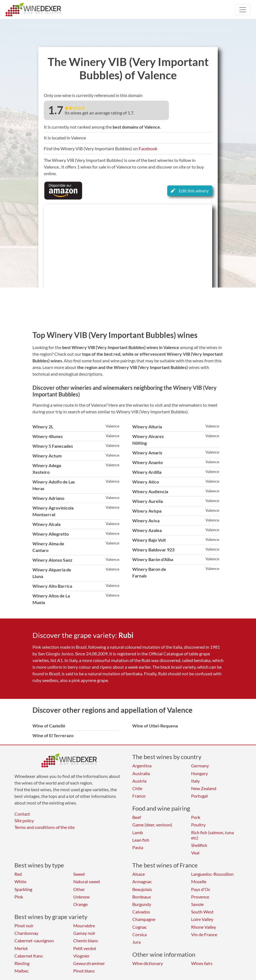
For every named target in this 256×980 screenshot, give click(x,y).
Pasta (138, 847)
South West (202, 912)
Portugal (199, 796)
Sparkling (23, 889)
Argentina (142, 766)
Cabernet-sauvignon (34, 940)
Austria (139, 781)
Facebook (148, 148)
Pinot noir (24, 926)
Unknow (81, 897)
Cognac (140, 927)
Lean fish (141, 840)
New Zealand (204, 788)
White (20, 881)
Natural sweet (87, 881)
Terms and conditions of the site (45, 827)
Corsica (140, 934)
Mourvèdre (84, 926)
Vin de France (204, 934)
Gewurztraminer (89, 963)
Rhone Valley (204, 927)
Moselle (199, 881)
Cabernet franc (29, 956)
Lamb (138, 832)
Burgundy (142, 904)
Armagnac (142, 881)
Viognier (81, 956)
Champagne (144, 919)
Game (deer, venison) (152, 825)
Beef (137, 817)
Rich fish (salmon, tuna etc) (212, 835)
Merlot (21, 948)
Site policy (24, 820)
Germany (200, 766)
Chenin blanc (86, 940)
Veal (195, 853)
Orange (80, 904)
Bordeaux (142, 897)
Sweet (79, 874)
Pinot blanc (84, 971)
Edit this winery (190, 191)
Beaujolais (142, 889)
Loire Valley (202, 919)
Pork (196, 817)
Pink (19, 897)
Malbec (21, 971)
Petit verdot (85, 948)
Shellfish (199, 845)
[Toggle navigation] (243, 10)
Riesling (22, 963)
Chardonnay (26, 933)
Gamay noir (84, 933)
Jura (136, 942)
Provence (200, 897)
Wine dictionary (148, 963)
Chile (137, 788)
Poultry (198, 825)
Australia (141, 773)
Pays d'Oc (201, 889)
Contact (22, 814)
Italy (195, 781)
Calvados (141, 912)
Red (18, 874)
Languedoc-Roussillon (212, 874)
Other (79, 889)
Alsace (139, 874)
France (139, 796)
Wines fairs (202, 963)
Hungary (199, 773)
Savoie (197, 904)
